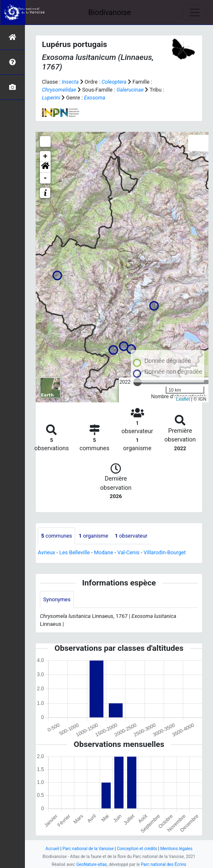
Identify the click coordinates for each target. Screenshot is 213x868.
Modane (104, 552)
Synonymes (57, 599)
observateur (131, 536)
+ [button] (45, 156)
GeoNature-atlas (92, 864)
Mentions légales (176, 849)
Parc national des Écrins (163, 864)
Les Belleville (75, 552)
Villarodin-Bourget (165, 552)
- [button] (45, 178)
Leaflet (183, 399)
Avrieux (47, 552)
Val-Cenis (129, 552)
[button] (45, 167)
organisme (93, 536)
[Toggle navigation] (195, 12)
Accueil (53, 849)
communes (56, 536)
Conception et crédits (137, 849)
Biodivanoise (110, 12)
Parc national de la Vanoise (88, 849)
